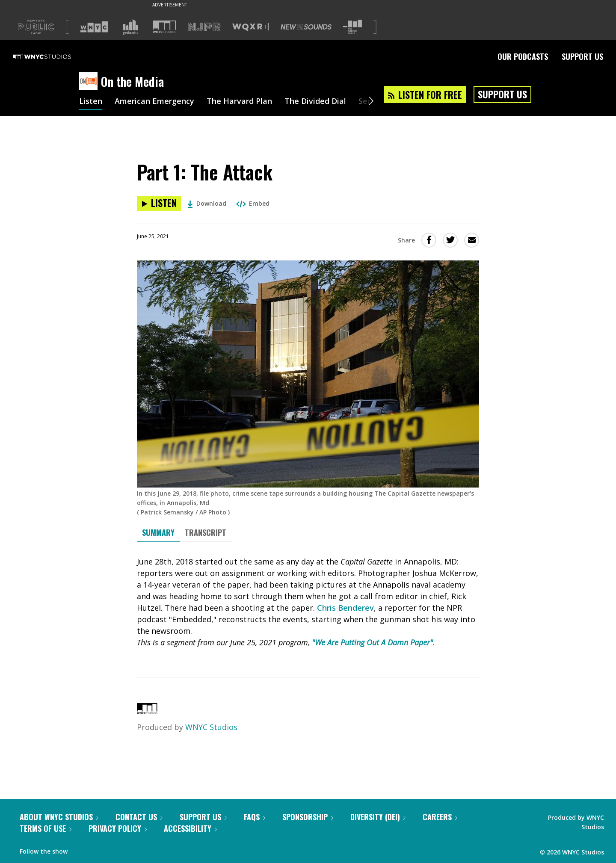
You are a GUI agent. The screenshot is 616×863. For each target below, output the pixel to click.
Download (207, 203)
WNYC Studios (211, 727)
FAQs (255, 817)
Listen (91, 102)
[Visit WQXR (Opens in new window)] (250, 27)
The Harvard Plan (239, 102)
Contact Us (139, 817)
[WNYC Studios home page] (53, 56)
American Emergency (154, 102)
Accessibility (190, 828)
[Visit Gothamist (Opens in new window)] (130, 27)
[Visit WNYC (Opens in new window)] (94, 27)
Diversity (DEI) (378, 817)
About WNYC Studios (59, 817)
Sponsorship (308, 817)
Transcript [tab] (206, 532)
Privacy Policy (118, 828)
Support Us (582, 56)
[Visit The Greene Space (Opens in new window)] (352, 27)
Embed (253, 203)
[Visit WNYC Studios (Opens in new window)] (164, 27)
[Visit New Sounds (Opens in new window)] (306, 27)
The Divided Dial (315, 102)
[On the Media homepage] (90, 82)
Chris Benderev (345, 608)
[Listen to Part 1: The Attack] (159, 203)
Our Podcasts (523, 56)
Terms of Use (46, 828)
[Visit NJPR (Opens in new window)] (204, 27)
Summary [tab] (158, 532)
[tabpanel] (308, 602)
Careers (440, 817)
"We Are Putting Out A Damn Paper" (372, 642)
